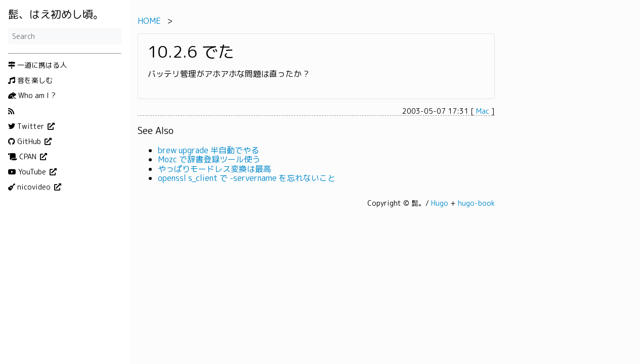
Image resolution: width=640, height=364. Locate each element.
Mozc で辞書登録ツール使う (209, 159)
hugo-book (476, 203)
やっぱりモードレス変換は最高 (215, 169)
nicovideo (30, 187)
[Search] (65, 36)
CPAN (23, 157)
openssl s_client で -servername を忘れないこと (247, 178)
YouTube (28, 172)
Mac (483, 111)
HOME (149, 21)
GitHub (26, 142)
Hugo (440, 203)
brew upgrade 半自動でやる (208, 150)
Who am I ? (32, 96)
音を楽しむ (30, 80)
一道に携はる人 (37, 65)
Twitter (27, 126)
